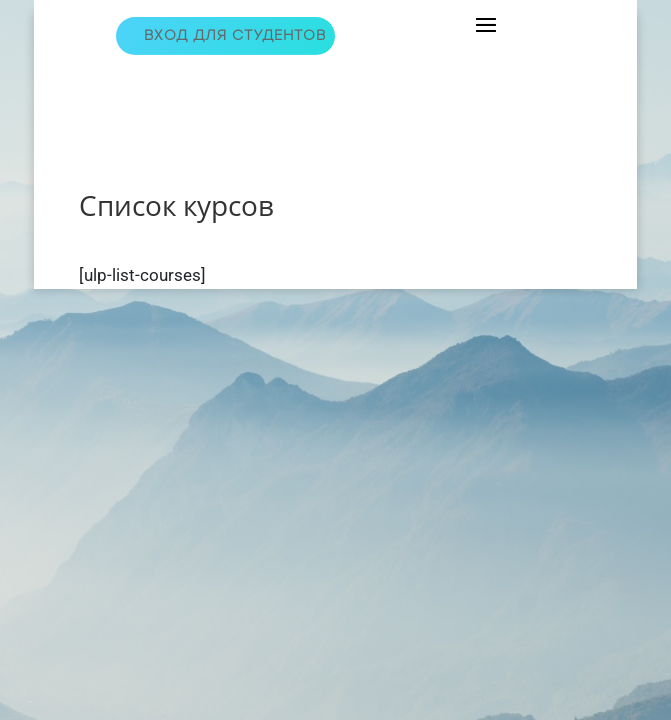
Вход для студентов (235, 35)
